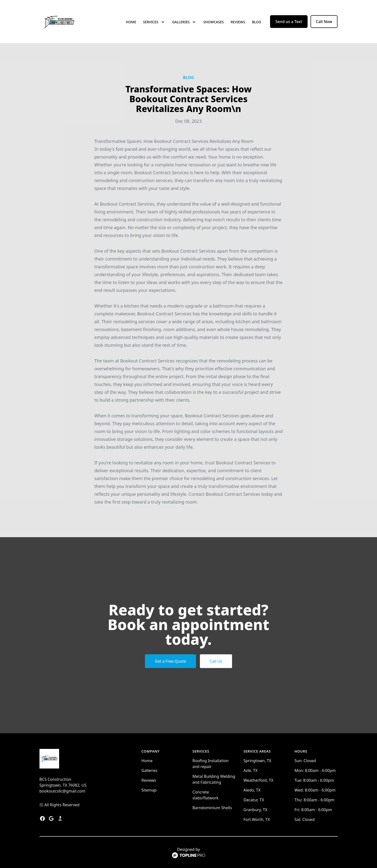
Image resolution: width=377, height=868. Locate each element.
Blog (257, 22)
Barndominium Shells (212, 808)
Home (131, 22)
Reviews (238, 22)
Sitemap (149, 790)
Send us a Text (289, 22)
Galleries (149, 770)
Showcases (214, 22)
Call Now (324, 22)
